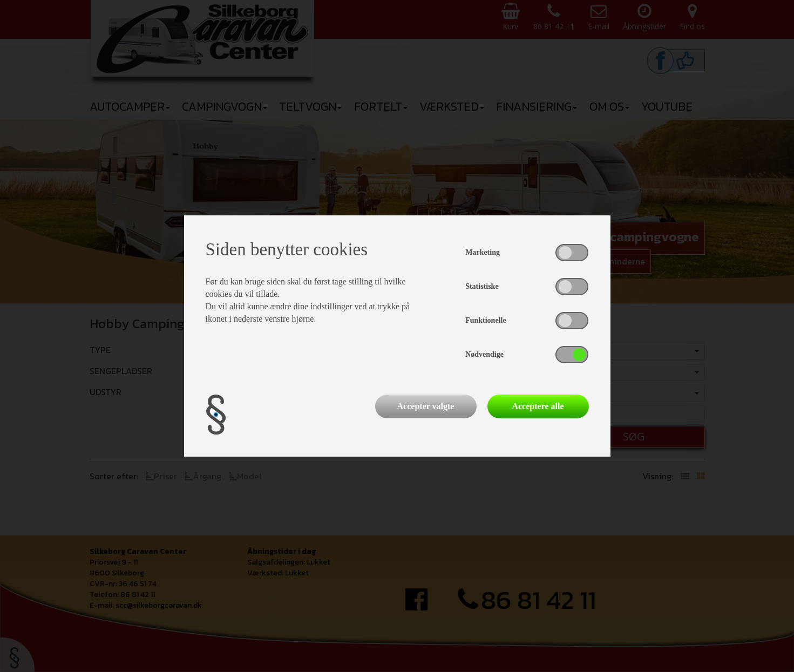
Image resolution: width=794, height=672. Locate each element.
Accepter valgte (426, 406)
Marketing (483, 252)
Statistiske (482, 286)
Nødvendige (484, 354)
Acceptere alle (538, 406)
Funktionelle (486, 320)
